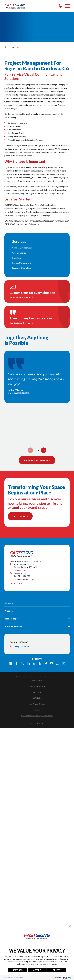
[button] (70, 926)
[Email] (63, 689)
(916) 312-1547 (21, 672)
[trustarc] (67, 978)
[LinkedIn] (28, 689)
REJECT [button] (57, 970)
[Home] (16, 6)
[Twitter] (22, 689)
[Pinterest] (46, 689)
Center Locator (16, 609)
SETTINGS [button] (17, 970)
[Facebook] (16, 689)
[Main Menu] (67, 6)
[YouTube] (52, 689)
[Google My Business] (11, 689)
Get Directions (20, 596)
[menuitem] (37, 248)
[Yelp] (40, 689)
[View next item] (44, 450)
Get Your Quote (20, 516)
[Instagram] (34, 689)
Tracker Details (18, 978)
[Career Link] (58, 689)
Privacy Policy (8, 978)
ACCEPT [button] (37, 970)
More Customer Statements (37, 460)
